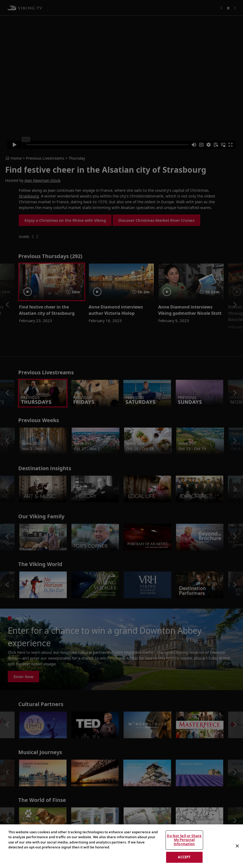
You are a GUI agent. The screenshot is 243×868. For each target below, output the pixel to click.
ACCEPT (184, 857)
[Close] (237, 846)
